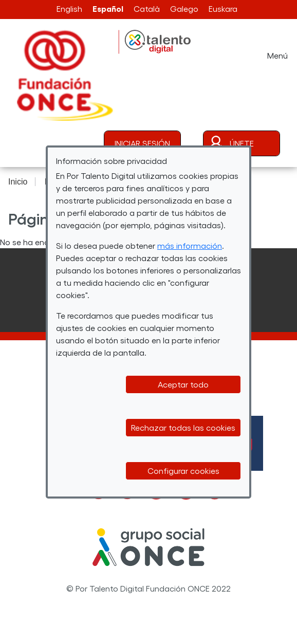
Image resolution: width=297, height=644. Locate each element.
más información (190, 245)
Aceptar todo (183, 384)
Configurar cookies (183, 471)
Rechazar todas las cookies (183, 427)
